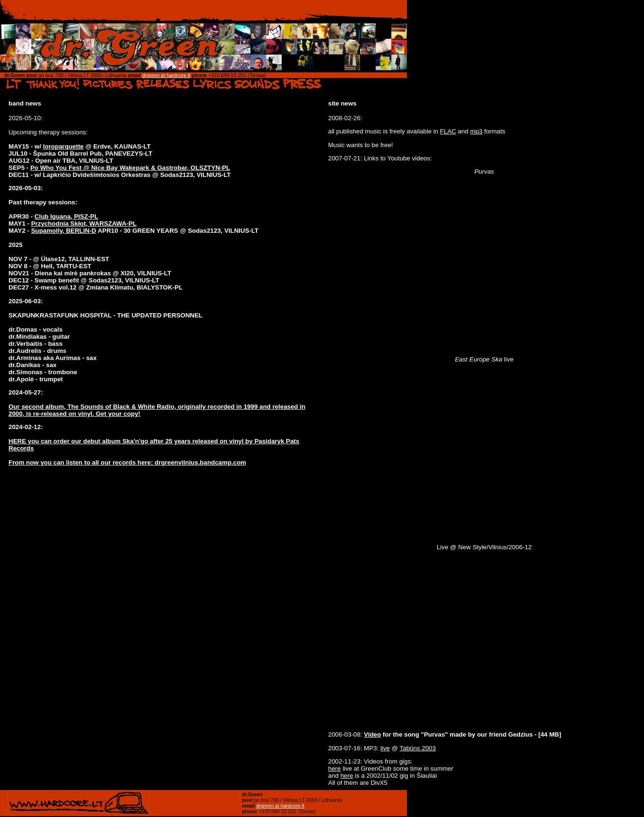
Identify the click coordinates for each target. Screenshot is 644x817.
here (335, 769)
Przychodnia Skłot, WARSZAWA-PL (84, 224)
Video (372, 734)
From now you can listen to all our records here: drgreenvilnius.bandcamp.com (127, 462)
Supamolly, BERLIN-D (64, 231)
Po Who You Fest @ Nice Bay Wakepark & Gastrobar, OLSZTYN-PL (130, 168)
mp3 (476, 131)
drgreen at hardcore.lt (166, 75)
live (385, 748)
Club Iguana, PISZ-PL (66, 216)
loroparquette (63, 146)
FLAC (448, 131)
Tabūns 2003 (418, 748)
